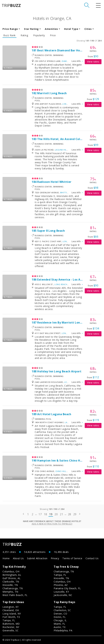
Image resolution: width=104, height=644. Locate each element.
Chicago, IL (60, 620)
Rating (24, 35)
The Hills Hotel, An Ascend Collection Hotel (68, 139)
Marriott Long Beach (52, 93)
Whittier (65, 193)
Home (6, 558)
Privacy (55, 558)
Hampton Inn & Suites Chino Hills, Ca (63, 461)
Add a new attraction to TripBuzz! (52, 524)
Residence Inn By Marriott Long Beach (64, 323)
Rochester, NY (11, 627)
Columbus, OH (11, 571)
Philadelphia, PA (63, 630)
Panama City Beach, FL (67, 588)
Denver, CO (60, 614)
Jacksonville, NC (63, 595)
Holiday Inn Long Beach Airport (59, 371)
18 (45, 514)
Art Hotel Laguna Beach (54, 414)
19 (51, 514)
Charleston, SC (62, 610)
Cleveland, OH (11, 610)
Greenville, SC (10, 630)
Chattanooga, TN (13, 588)
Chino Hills (61, 471)
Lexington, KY (11, 607)
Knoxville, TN (10, 585)
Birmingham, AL (12, 575)
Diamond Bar (69, 61)
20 (56, 514)
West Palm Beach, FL (15, 595)
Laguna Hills (62, 150)
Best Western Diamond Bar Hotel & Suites (67, 50)
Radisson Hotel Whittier (54, 182)
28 (70, 514)
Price (53, 35)
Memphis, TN (10, 592)
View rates (93, 62)
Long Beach (69, 104)
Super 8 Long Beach (51, 231)
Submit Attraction (37, 558)
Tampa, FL (60, 575)
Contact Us (92, 558)
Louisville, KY (61, 592)
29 (75, 514)
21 (61, 514)
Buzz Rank (9, 35)
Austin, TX (60, 627)
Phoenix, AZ (61, 585)
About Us (18, 558)
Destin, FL (60, 617)
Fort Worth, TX (11, 617)
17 (40, 514)
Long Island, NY (12, 614)
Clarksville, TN (11, 582)
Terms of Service (72, 558)
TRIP (11, 5)
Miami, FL (59, 624)
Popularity (39, 35)
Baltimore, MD (11, 624)
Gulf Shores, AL (12, 578)
